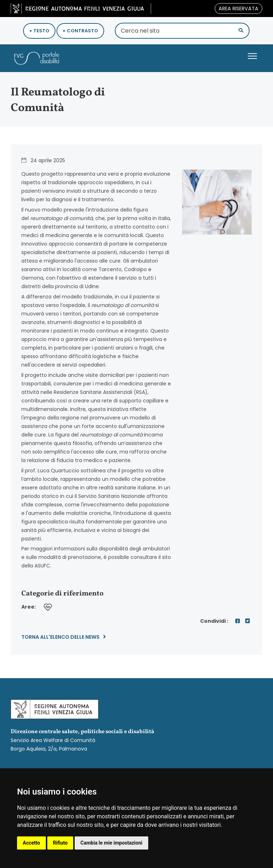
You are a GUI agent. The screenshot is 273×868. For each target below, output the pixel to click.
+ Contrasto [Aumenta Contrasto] (80, 31)
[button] (241, 30)
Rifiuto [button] (60, 843)
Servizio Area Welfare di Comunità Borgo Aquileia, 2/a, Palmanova (136, 726)
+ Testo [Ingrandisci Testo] (39, 31)
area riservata (239, 9)
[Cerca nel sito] (182, 31)
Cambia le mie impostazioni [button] (111, 843)
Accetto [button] (31, 843)
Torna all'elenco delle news (64, 637)
